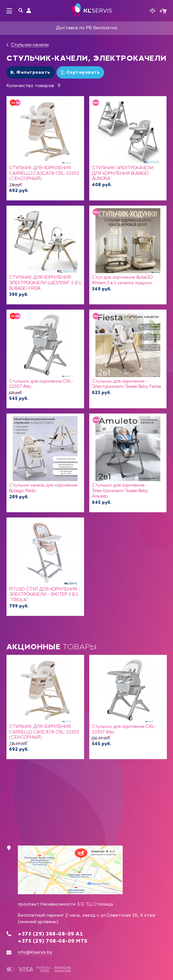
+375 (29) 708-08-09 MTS (53, 941)
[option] (45, 707)
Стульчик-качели (30, 45)
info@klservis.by (35, 952)
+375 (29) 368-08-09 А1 (50, 934)
